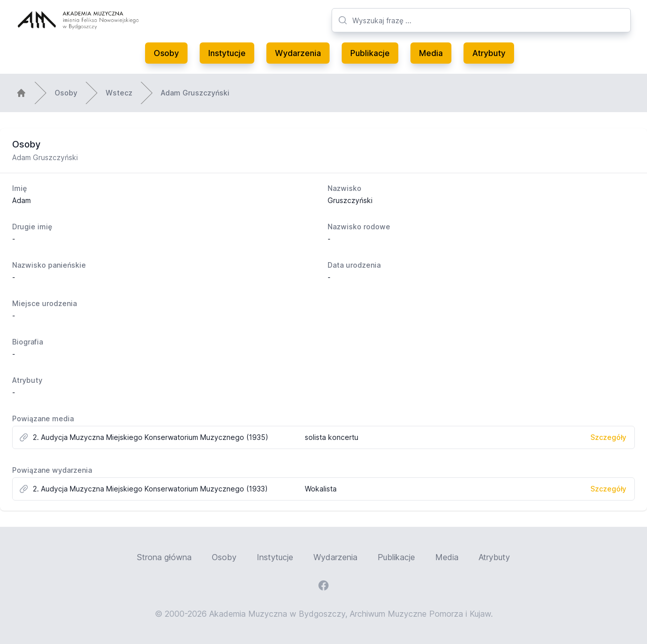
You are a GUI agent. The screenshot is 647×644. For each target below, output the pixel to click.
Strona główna (164, 557)
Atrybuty (489, 53)
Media (431, 53)
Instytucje (227, 53)
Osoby (166, 53)
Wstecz (119, 93)
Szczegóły (608, 437)
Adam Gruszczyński (195, 93)
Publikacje (370, 53)
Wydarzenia (298, 53)
